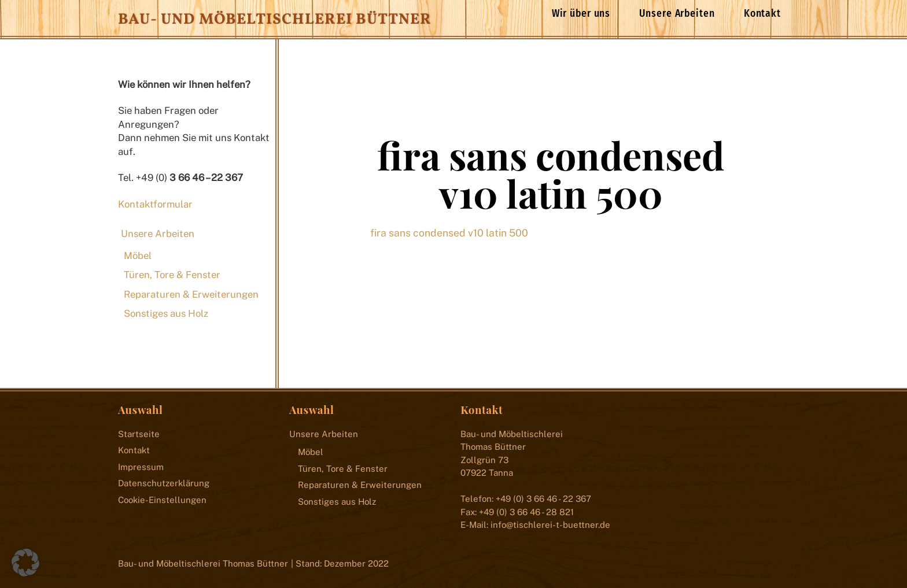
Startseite (139, 434)
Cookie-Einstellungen (162, 500)
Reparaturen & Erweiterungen (191, 294)
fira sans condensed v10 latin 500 (551, 174)
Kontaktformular (155, 204)
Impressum (141, 467)
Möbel (138, 256)
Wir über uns (581, 14)
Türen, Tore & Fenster (172, 275)
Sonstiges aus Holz (166, 313)
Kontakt (762, 14)
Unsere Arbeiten (677, 14)
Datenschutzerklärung (164, 483)
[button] (25, 563)
